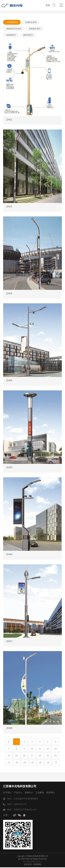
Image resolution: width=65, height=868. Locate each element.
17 (32, 756)
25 (40, 763)
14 (9, 756)
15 (16, 756)
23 (25, 763)
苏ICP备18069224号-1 (32, 862)
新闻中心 (31, 793)
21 (9, 763)
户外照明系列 (12, 22)
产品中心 (19, 793)
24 (32, 763)
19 (48, 756)
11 (40, 749)
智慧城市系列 (35, 29)
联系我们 (54, 793)
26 (48, 763)
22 (17, 763)
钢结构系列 (28, 35)
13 (55, 749)
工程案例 (42, 793)
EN (48, 5)
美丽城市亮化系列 (14, 29)
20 (55, 756)
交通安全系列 (31, 22)
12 (48, 749)
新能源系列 (11, 35)
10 (32, 749)
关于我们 (8, 793)
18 (40, 756)
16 (24, 756)
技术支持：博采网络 (32, 865)
